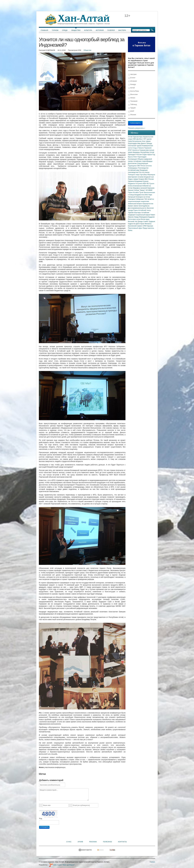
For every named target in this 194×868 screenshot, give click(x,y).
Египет (132, 78)
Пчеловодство (143, 168)
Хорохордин (133, 143)
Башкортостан (148, 204)
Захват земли (133, 206)
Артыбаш (144, 175)
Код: (41, 818)
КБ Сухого (151, 184)
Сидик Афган (147, 155)
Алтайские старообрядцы (143, 161)
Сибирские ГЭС (142, 199)
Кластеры (138, 212)
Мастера (122, 30)
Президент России (135, 155)
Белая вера (145, 219)
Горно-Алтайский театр (142, 210)
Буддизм (151, 217)
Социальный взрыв (143, 215)
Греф (130, 141)
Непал (132, 98)
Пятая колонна (146, 166)
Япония (132, 115)
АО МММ (149, 190)
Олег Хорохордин (140, 157)
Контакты (122, 842)
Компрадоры (133, 168)
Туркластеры (138, 137)
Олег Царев (146, 141)
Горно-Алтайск (134, 192)
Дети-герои (140, 224)
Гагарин (142, 179)
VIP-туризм (147, 139)
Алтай (130, 137)
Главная (44, 30)
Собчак (137, 190)
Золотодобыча (144, 206)
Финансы (148, 224)
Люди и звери (133, 179)
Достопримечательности (137, 208)
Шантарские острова (136, 177)
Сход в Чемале (138, 148)
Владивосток (139, 195)
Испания (133, 81)
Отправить (44, 827)
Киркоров (151, 188)
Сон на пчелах (144, 172)
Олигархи (132, 199)
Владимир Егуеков (141, 181)
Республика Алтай (147, 152)
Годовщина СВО (134, 166)
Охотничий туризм (135, 146)
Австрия (132, 74)
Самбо (146, 221)
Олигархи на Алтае (143, 197)
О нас (69, 842)
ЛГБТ (130, 150)
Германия (148, 148)
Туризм (55, 30)
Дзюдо (140, 221)
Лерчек (131, 190)
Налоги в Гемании (139, 150)
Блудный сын (149, 177)
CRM (145, 226)
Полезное (107, 842)
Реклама (93, 842)
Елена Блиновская (135, 186)
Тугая (142, 192)
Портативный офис (135, 228)
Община (141, 159)
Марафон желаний (140, 188)
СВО (135, 139)
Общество (76, 30)
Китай (132, 88)
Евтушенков (137, 141)
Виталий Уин (133, 221)
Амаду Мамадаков (141, 217)
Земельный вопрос (135, 204)
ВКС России (149, 179)
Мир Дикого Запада (145, 143)
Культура (88, 30)
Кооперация (133, 159)
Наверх (152, 862)
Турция (132, 108)
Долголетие (132, 163)
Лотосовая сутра (134, 219)
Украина (131, 181)
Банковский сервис (135, 226)
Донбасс (140, 139)
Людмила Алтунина (135, 184)
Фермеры (137, 152)
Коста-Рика (133, 91)
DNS (146, 195)
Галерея (111, 30)
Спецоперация (142, 163)
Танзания (133, 101)
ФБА (145, 184)
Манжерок (151, 175)
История (100, 30)
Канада (132, 84)
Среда (65, 30)
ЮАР (131, 111)
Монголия (133, 95)
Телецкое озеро (134, 175)
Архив (80, 842)
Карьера (150, 226)
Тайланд (133, 105)
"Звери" (142, 190)
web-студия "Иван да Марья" (62, 865)
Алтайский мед (134, 170)
